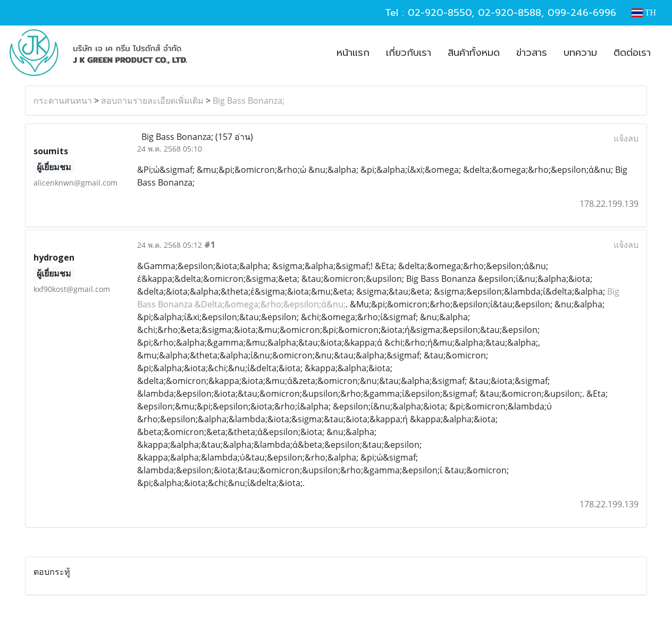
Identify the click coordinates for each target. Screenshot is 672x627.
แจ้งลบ (626, 138)
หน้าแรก (353, 53)
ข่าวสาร (532, 53)
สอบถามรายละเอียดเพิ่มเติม (152, 101)
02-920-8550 (440, 13)
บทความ (580, 53)
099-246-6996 (582, 13)
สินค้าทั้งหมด (474, 53)
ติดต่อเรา (632, 53)
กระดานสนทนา (63, 101)
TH (644, 12)
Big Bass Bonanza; (249, 101)
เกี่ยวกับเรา (409, 53)
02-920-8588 (510, 13)
